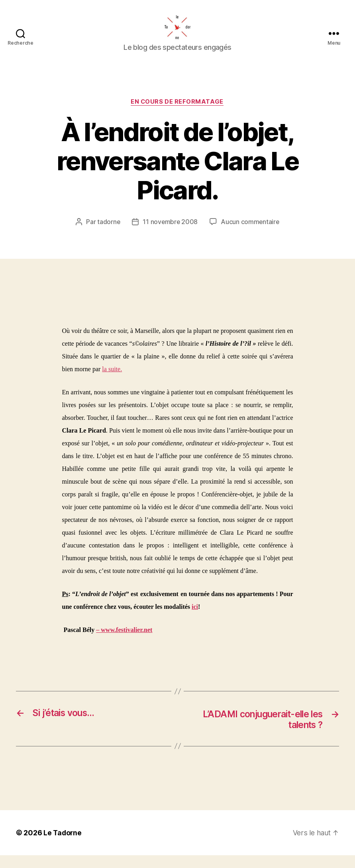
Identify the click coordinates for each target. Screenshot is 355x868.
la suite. (112, 381)
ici (195, 619)
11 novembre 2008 (170, 234)
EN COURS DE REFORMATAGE (178, 114)
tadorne (108, 234)
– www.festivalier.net (124, 642)
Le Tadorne (63, 845)
